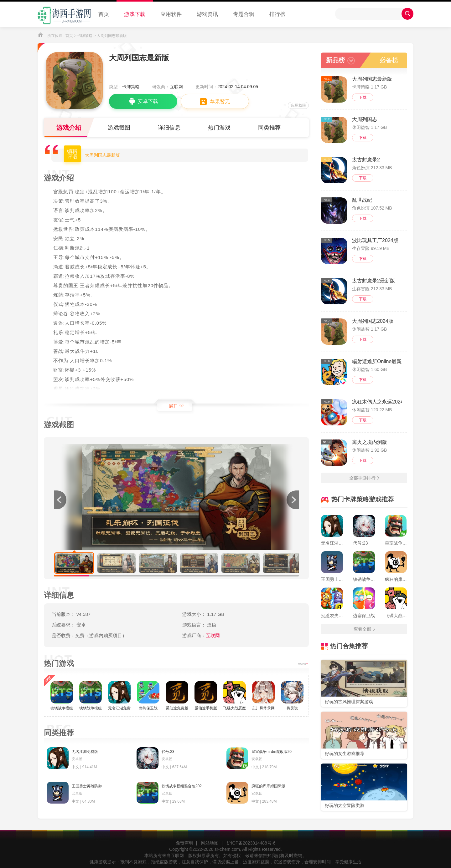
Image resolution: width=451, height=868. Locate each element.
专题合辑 (244, 14)
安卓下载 (143, 101)
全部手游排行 (364, 478)
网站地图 (210, 843)
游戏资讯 (207, 14)
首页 (104, 14)
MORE (303, 664)
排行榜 (277, 14)
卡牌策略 (85, 36)
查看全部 (364, 629)
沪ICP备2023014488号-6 (251, 843)
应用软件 (171, 14)
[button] (293, 500)
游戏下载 (135, 14)
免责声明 (184, 843)
